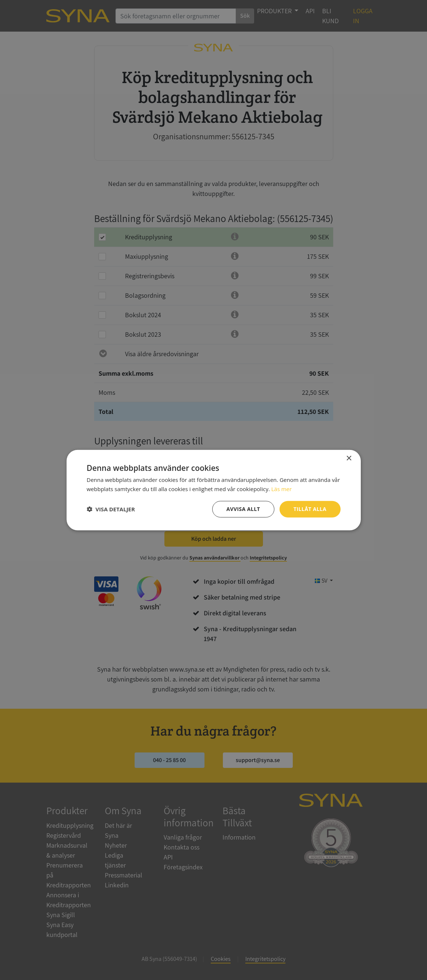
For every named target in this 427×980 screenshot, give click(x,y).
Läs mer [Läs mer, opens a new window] (281, 489)
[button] (111, 509)
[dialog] (213, 490)
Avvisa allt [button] (243, 509)
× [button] (349, 459)
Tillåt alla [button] (310, 509)
